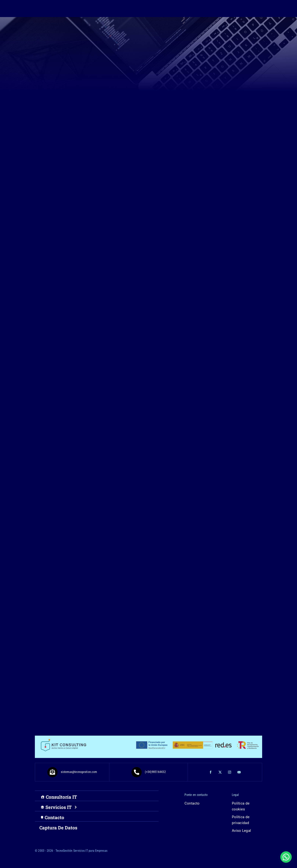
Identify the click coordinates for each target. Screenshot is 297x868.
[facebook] (211, 772)
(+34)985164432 (148, 772)
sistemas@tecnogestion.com (72, 772)
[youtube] (239, 772)
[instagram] (230, 772)
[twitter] (220, 772)
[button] (286, 857)
